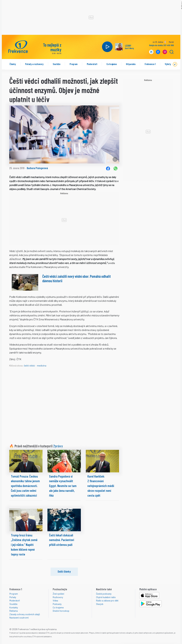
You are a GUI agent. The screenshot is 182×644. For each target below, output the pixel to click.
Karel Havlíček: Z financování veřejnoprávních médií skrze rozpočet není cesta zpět (101, 486)
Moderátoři (92, 64)
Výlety (168, 64)
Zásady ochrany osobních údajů (25, 614)
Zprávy (58, 446)
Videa (55, 600)
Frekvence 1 (150, 64)
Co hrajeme (112, 64)
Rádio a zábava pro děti (107, 600)
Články (13, 64)
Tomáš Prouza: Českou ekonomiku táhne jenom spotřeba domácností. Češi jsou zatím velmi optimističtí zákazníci (25, 486)
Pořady (13, 597)
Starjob (100, 604)
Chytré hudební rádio (106, 597)
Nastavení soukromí (19, 618)
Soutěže (57, 64)
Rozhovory (58, 597)
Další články (64, 571)
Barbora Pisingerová (37, 168)
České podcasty (104, 594)
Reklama (14, 611)
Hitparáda (131, 64)
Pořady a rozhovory (34, 64)
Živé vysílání (58, 594)
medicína (42, 366)
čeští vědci (29, 366)
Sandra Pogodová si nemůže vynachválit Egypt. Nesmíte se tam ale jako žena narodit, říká (63, 486)
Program (74, 64)
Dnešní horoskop (61, 611)
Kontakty (14, 607)
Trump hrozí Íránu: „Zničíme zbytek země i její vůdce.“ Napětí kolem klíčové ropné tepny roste (24, 545)
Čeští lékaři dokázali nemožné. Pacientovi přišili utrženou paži (62, 540)
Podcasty (57, 604)
